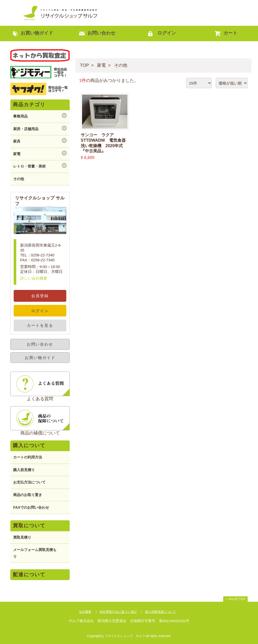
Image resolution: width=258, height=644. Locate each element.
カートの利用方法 (28, 457)
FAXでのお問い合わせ (31, 507)
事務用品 (20, 116)
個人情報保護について (160, 612)
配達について (29, 575)
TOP (84, 65)
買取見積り (22, 537)
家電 (101, 65)
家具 (17, 141)
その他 (121, 65)
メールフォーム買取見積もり (35, 553)
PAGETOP (237, 599)
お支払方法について (29, 482)
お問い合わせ (40, 344)
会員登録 (40, 296)
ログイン (40, 311)
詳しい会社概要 (34, 278)
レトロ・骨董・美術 (29, 166)
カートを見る (40, 325)
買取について (29, 526)
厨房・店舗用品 (26, 129)
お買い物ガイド (40, 358)
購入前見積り (24, 470)
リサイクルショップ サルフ (61, 13)
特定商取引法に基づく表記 (118, 612)
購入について (29, 445)
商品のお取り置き (28, 495)
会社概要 (85, 612)
